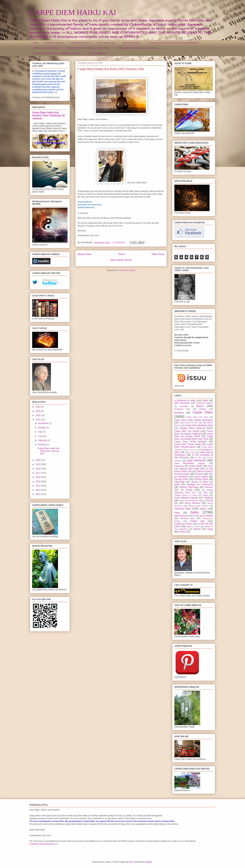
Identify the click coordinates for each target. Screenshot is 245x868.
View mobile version (121, 260)
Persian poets (201, 479)
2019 (38, 464)
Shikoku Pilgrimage (189, 487)
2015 (38, 481)
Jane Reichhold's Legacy (190, 463)
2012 (38, 494)
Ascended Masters (204, 403)
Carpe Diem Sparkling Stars (199, 425)
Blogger (149, 862)
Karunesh (179, 466)
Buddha (203, 409)
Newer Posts (84, 254)
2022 (38, 415)
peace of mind (193, 526)
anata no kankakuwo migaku (192, 501)
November (43, 423)
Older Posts (158, 254)
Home (36, 43)
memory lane (187, 518)
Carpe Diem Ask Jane (197, 417)
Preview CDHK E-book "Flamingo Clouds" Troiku (88, 48)
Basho (200, 406)
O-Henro (199, 474)
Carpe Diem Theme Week (188, 444)
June (41, 436)
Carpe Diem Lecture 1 (54, 43)
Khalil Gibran (196, 466)
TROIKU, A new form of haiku (46, 48)
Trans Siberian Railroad (186, 498)
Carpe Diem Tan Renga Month (194, 435)
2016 (38, 477)
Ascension (184, 406)
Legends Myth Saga (189, 469)
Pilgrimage (180, 482)
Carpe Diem (203, 412)
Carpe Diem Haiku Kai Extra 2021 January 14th (111, 69)
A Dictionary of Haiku (185, 400)
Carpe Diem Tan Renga (187, 431)
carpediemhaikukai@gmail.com (44, 844)
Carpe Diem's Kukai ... (132, 43)
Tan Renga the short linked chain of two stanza (137, 48)
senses (182, 532)
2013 (38, 490)
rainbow (197, 529)
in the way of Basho (203, 516)
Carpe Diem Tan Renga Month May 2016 (194, 438)
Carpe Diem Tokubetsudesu (194, 446)
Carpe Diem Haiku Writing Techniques (194, 420)
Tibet (205, 493)
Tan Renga (186, 490)
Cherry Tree (193, 450)
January (42, 445)
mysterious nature (183, 524)
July (40, 432)
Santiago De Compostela (200, 484)
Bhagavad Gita (182, 409)
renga (210, 529)
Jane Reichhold (196, 460)
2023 (38, 411)
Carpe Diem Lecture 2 (81, 43)
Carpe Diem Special (192, 428)
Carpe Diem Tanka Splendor (191, 442)
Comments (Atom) (127, 270)
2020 (38, 460)
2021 (38, 420)
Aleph (205, 400)
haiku (195, 512)
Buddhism (179, 413)
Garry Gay (190, 452)
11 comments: (119, 242)
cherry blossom (193, 503)
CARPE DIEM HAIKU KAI (73, 12)
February (43, 440)
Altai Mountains (182, 403)
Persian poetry (182, 479)
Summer (209, 487)
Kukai (210, 466)
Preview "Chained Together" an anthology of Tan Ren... (58, 53)
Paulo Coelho (201, 477)
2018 (38, 469)
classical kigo (182, 509)
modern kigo (197, 521)
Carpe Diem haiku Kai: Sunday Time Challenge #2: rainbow (49, 115)
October (42, 428)
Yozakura (208, 498)
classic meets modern (198, 506)
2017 (38, 473)
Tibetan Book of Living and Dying (191, 495)
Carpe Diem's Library (106, 43)
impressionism (181, 516)
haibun (203, 509)
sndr (131, 862)
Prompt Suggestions (98, 53)
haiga (177, 513)
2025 (38, 407)
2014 (38, 486)
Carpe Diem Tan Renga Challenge (194, 432)
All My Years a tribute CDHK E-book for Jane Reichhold (173, 43)
